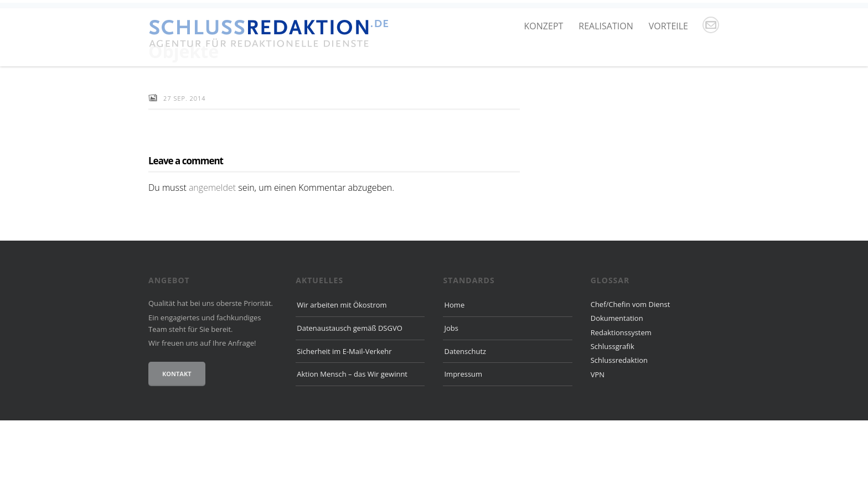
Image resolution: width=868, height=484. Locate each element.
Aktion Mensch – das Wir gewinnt (352, 438)
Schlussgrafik (613, 410)
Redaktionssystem (621, 396)
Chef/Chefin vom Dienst (631, 368)
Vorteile (668, 26)
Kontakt (177, 437)
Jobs (451, 392)
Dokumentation (617, 382)
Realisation (606, 26)
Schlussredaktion (619, 424)
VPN (598, 438)
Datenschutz (465, 415)
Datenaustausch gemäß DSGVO (350, 392)
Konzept (544, 26)
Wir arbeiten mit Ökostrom (342, 368)
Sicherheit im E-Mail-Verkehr (344, 415)
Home (454, 368)
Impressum (463, 438)
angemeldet (212, 251)
